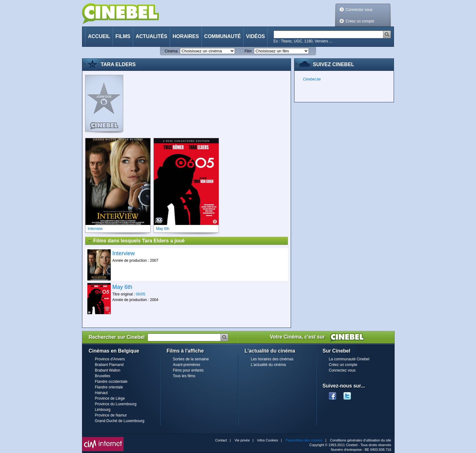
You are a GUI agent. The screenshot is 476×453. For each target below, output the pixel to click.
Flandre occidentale (111, 382)
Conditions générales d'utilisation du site (361, 440)
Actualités (151, 36)
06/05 (141, 294)
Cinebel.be (312, 79)
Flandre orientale (109, 387)
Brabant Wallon (108, 370)
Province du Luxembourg (116, 404)
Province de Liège (110, 398)
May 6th (122, 287)
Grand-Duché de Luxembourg (120, 421)
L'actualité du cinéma (268, 365)
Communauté (223, 36)
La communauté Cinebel (349, 359)
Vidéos (255, 36)
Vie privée (242, 440)
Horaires (186, 36)
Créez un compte (360, 21)
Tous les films (184, 376)
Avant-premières (187, 365)
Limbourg (103, 410)
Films (123, 36)
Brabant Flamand (109, 365)
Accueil (99, 36)
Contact (221, 440)
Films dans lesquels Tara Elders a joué (136, 241)
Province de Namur (111, 415)
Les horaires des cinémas (272, 359)
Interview (124, 253)
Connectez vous (359, 10)
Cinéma (171, 51)
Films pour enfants (188, 370)
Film (248, 51)
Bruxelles (102, 376)
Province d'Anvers (110, 359)
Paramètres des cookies (304, 440)
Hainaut (101, 393)
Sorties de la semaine (191, 359)
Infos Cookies (268, 440)
